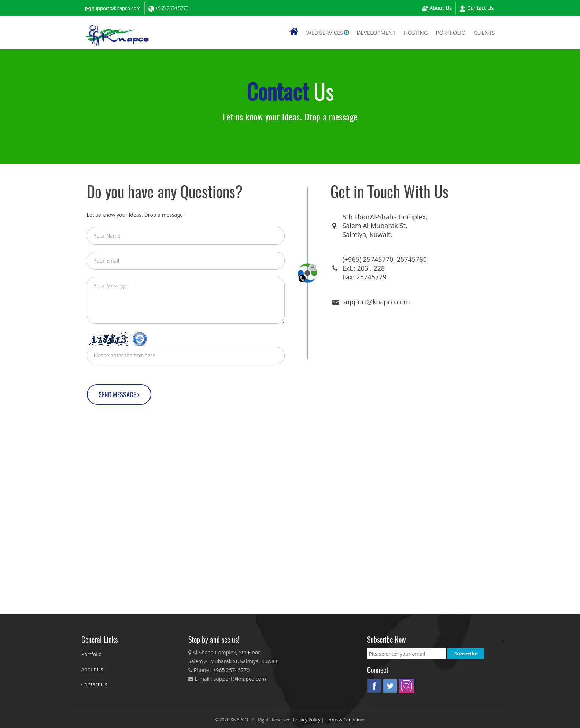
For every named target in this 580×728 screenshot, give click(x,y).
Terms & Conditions (345, 720)
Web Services (325, 33)
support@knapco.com (116, 8)
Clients (484, 33)
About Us (440, 8)
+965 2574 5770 (172, 8)
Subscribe (466, 654)
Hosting (416, 33)
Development (376, 33)
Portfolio (92, 654)
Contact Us (480, 8)
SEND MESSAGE (119, 394)
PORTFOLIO (451, 33)
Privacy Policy (307, 720)
